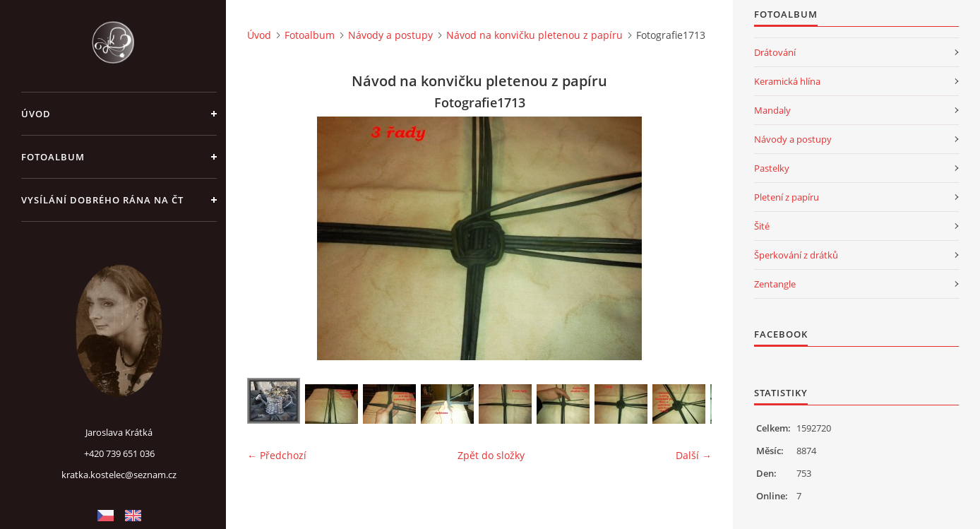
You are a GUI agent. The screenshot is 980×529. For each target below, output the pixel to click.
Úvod (36, 114)
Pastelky (772, 168)
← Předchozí (277, 455)
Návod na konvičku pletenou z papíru (534, 35)
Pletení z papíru (787, 197)
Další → (694, 455)
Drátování (775, 52)
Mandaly (772, 110)
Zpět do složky (491, 455)
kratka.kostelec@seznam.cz (119, 475)
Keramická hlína (787, 81)
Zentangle (775, 284)
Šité (762, 226)
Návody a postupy (390, 35)
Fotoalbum (53, 157)
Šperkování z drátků (796, 255)
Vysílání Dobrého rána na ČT (102, 200)
